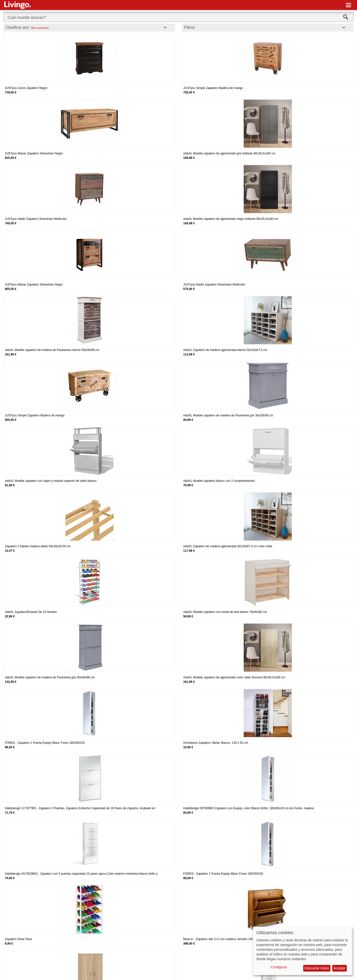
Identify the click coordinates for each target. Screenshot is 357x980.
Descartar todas (317, 968)
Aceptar (339, 968)
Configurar (279, 967)
